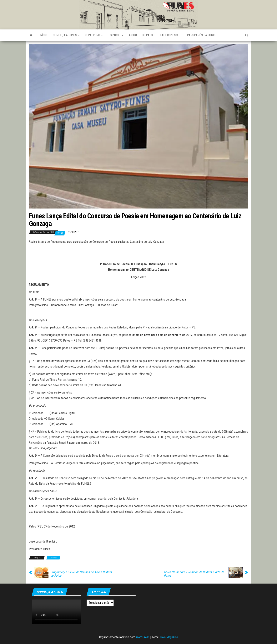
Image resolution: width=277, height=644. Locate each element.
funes (76, 232)
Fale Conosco (170, 35)
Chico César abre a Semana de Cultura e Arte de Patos (194, 574)
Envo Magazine (169, 637)
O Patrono (94, 35)
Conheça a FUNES (66, 35)
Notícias (53, 558)
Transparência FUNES (201, 35)
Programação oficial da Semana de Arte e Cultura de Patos (81, 574)
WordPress (143, 637)
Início (43, 35)
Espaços (116, 35)
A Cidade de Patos (142, 35)
